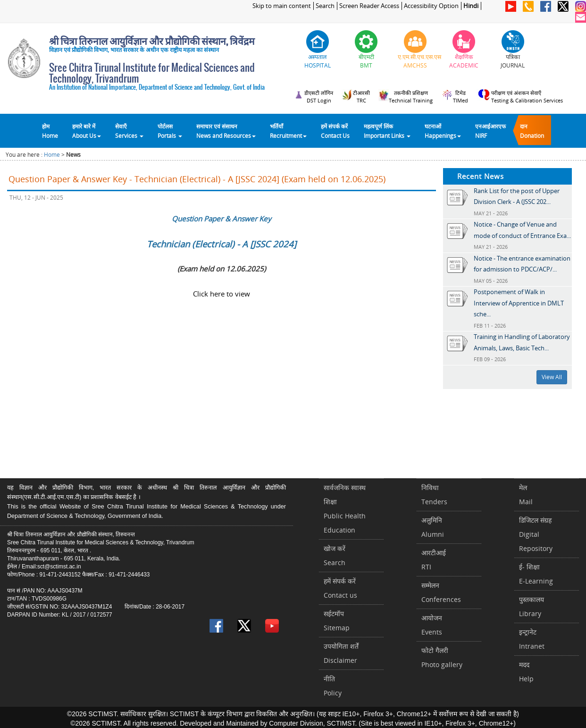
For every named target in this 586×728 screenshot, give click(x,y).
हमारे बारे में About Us (87, 131)
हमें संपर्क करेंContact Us (335, 131)
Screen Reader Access (369, 6)
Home (52, 155)
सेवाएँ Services (129, 131)
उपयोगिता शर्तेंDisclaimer (341, 653)
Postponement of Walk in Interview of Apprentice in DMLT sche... (519, 303)
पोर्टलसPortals (170, 131)
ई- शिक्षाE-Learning (536, 574)
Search (325, 6)
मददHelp (526, 672)
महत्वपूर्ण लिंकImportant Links (387, 131)
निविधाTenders (434, 495)
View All (552, 377)
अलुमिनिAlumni (433, 527)
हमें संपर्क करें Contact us (340, 588)
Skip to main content (282, 6)
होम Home (50, 131)
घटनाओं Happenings (443, 131)
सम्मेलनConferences (441, 592)
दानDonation (532, 131)
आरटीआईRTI (434, 560)
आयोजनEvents (432, 625)
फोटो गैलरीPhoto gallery (442, 657)
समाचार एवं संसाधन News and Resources (226, 131)
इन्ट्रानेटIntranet (532, 639)
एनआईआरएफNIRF (490, 131)
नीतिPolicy (333, 686)
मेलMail (526, 495)
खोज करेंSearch (335, 555)
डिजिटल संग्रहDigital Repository (536, 534)
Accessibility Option (431, 6)
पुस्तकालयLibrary (532, 606)
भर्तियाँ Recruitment (288, 131)
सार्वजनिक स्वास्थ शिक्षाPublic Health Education (345, 509)
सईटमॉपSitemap (337, 621)
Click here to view (222, 294)
